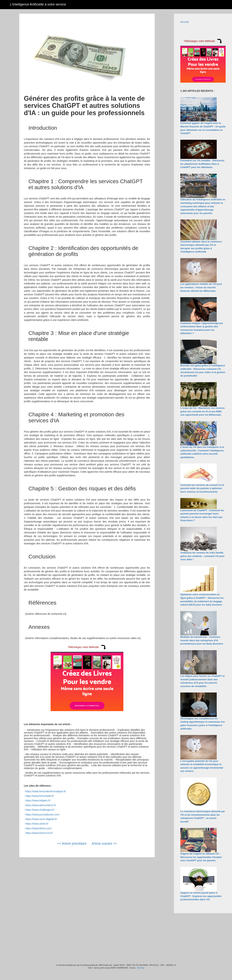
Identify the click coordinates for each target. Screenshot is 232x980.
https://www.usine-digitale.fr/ (41, 819)
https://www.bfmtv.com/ (38, 828)
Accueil (184, 22)
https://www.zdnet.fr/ (37, 824)
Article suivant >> (104, 844)
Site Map (141, 968)
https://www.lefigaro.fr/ (38, 800)
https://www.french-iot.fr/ (39, 833)
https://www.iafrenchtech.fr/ (41, 805)
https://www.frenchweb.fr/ (40, 796)
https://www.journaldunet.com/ (42, 815)
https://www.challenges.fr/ (40, 810)
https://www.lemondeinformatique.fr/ (46, 791)
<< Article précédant (72, 844)
